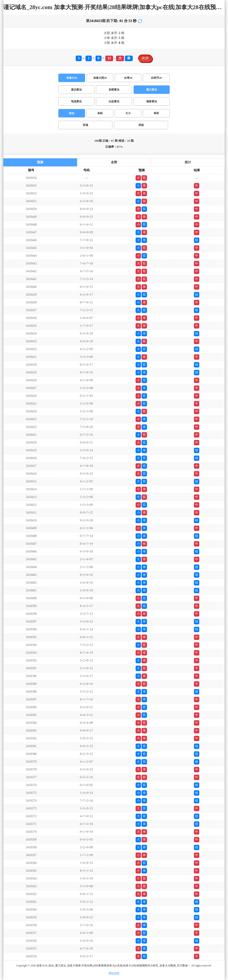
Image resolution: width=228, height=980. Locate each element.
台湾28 (128, 78)
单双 (156, 113)
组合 (72, 113)
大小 (128, 113)
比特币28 (156, 78)
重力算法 (152, 90)
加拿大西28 (100, 78)
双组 (141, 125)
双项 (85, 125)
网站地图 (114, 973)
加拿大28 (72, 78)
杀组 (100, 113)
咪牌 (145, 58)
